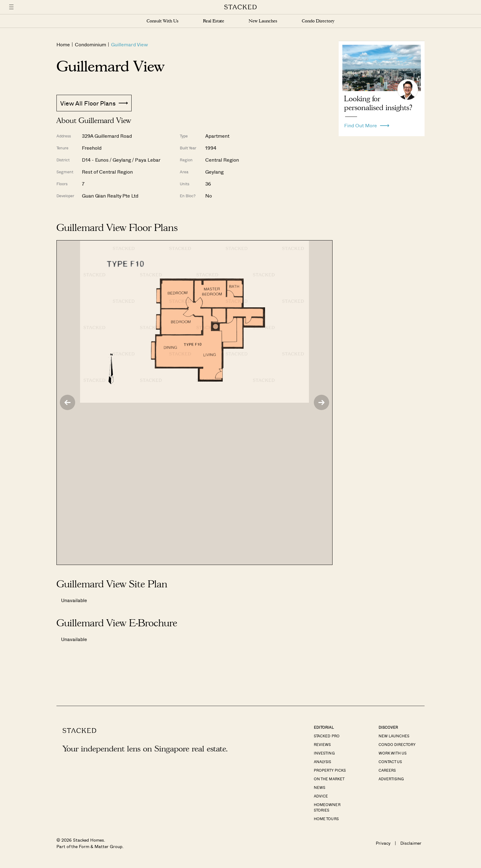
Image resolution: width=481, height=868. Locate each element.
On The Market (329, 779)
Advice (321, 796)
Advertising (391, 779)
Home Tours (326, 819)
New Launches (263, 21)
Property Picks (330, 770)
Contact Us (390, 762)
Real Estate (214, 21)
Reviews (322, 744)
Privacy (383, 843)
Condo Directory (318, 21)
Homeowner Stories (327, 807)
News (319, 787)
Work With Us (392, 753)
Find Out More (367, 124)
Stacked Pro (327, 736)
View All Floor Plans (94, 103)
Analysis (322, 762)
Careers (387, 770)
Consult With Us (163, 21)
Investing (324, 753)
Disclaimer (411, 843)
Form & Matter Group (100, 846)
